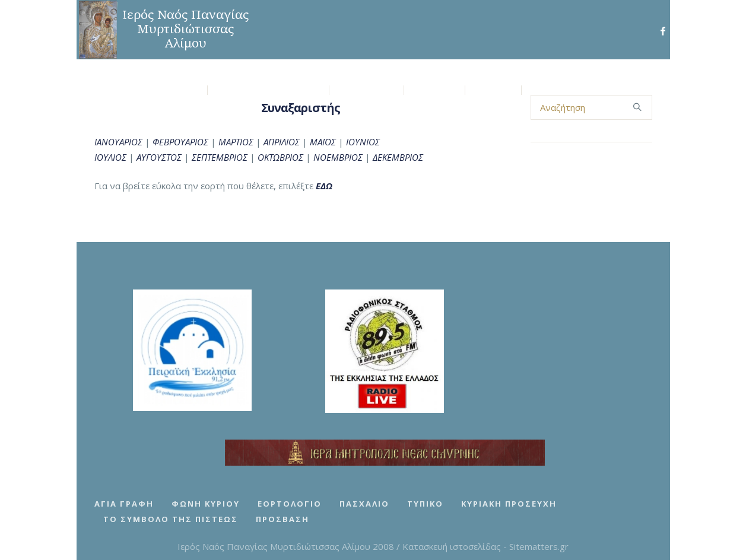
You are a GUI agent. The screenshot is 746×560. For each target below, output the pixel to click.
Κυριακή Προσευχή (509, 504)
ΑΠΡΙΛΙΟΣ (282, 142)
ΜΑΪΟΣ (323, 142)
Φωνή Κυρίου (206, 504)
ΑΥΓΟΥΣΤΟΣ (159, 157)
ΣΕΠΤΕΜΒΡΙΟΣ (218, 157)
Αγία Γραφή (124, 504)
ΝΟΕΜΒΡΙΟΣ (338, 157)
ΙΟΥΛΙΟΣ (110, 157)
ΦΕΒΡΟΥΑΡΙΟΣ (180, 142)
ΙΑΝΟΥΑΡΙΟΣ (118, 142)
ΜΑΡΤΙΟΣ (236, 142)
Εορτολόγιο (290, 504)
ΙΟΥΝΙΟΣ (363, 142)
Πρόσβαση (282, 519)
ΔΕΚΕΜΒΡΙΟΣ (398, 157)
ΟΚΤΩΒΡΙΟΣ (280, 157)
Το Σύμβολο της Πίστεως (171, 519)
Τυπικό (425, 504)
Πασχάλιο (364, 504)
